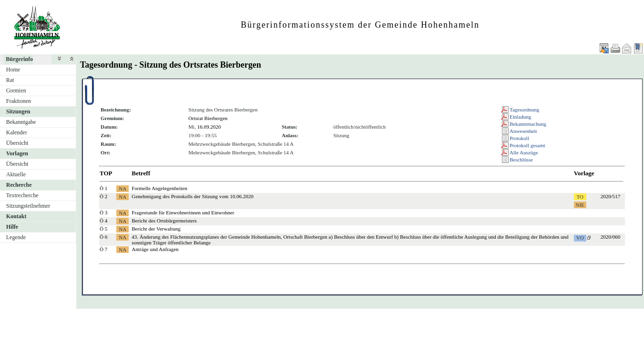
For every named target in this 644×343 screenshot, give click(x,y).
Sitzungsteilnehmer (28, 206)
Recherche (19, 185)
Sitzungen (18, 111)
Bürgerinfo (19, 59)
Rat (10, 80)
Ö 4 (103, 221)
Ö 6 (103, 237)
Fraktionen (19, 101)
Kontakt (16, 216)
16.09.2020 (209, 127)
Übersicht (17, 143)
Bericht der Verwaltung (156, 229)
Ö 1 (103, 188)
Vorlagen (17, 153)
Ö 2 (103, 196)
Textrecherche (22, 195)
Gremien (16, 91)
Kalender (17, 132)
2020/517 (611, 196)
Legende (16, 237)
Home (13, 70)
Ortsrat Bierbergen (208, 118)
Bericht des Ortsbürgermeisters (164, 221)
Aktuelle (16, 174)
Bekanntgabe (21, 122)
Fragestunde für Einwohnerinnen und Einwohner (183, 212)
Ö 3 (103, 212)
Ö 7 (103, 249)
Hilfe (12, 227)
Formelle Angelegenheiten (159, 188)
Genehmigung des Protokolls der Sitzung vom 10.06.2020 (192, 196)
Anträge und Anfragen (155, 249)
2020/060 (611, 237)
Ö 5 (103, 229)
